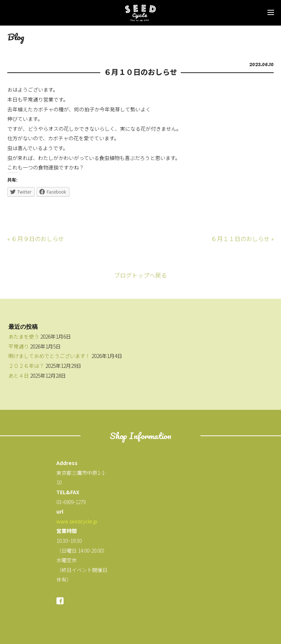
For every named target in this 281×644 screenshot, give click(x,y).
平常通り (19, 346)
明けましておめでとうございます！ (49, 356)
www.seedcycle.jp (77, 521)
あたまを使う (24, 336)
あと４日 (19, 376)
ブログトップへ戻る (140, 275)
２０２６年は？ (26, 366)
